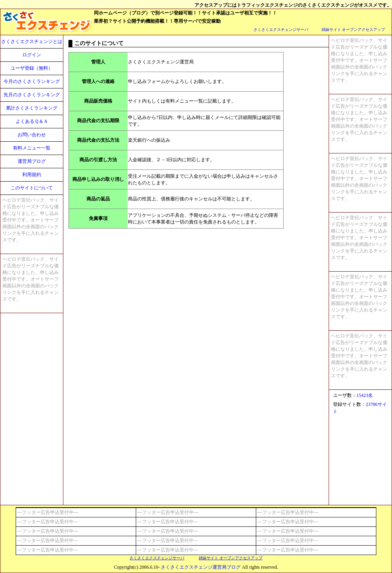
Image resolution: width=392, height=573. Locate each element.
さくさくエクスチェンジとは (32, 41)
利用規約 (32, 175)
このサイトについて (32, 188)
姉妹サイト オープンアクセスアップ (353, 30)
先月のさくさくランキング (32, 95)
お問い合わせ (32, 135)
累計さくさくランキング (32, 108)
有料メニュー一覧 (32, 148)
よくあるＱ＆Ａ (32, 121)
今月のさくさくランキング (32, 81)
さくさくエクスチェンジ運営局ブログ (201, 567)
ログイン (32, 55)
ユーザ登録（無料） (32, 68)
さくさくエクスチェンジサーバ (281, 30)
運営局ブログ (32, 161)
